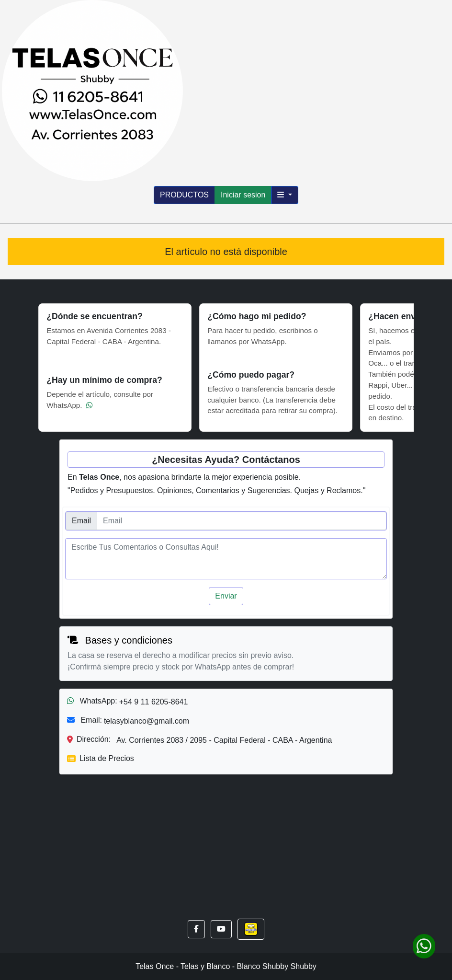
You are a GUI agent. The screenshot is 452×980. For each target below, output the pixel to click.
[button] (196, 929)
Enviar (226, 596)
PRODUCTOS (184, 195)
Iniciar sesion (243, 195)
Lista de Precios (101, 758)
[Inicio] (92, 90)
